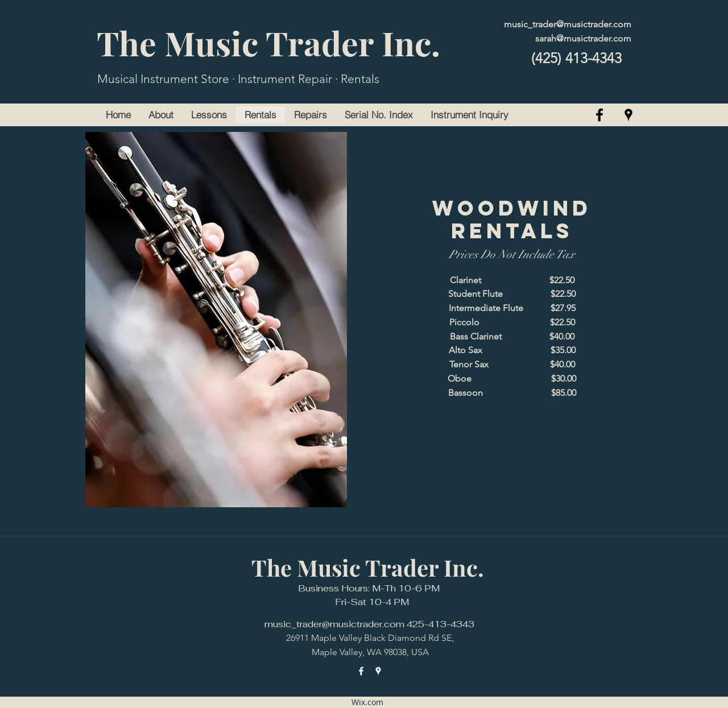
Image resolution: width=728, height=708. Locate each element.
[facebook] (599, 115)
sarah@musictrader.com (583, 38)
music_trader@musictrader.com (568, 24)
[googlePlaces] (628, 115)
